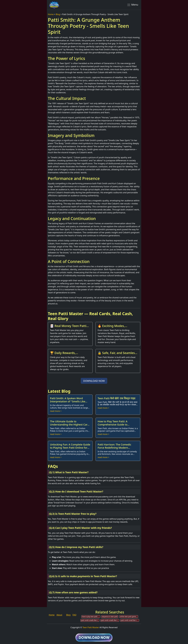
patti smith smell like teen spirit (130, 620)
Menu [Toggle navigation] (133, 5)
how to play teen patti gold (91, 617)
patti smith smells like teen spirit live (110, 620)
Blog (58, 14)
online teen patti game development (129, 617)
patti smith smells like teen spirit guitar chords (90, 620)
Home (51, 14)
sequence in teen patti (110, 617)
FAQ (74, 615)
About (59, 615)
